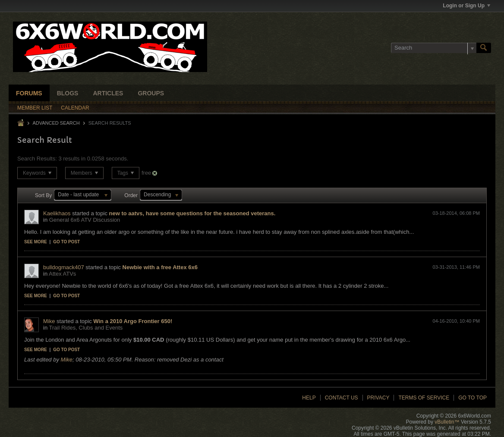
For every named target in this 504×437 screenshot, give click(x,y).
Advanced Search (56, 123)
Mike (49, 321)
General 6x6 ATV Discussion (85, 220)
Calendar (75, 108)
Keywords (37, 173)
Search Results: (37, 159)
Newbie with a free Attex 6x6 (160, 267)
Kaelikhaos (57, 213)
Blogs (68, 93)
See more (36, 242)
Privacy (378, 398)
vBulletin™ (447, 422)
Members (84, 173)
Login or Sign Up (466, 6)
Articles (108, 93)
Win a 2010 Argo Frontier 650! (133, 321)
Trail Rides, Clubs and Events (86, 328)
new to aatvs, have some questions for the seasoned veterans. (192, 213)
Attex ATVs (62, 274)
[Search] (434, 48)
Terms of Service (424, 398)
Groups (151, 93)
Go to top (472, 398)
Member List (35, 108)
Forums (29, 93)
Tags (126, 173)
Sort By (43, 195)
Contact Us (342, 398)
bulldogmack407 (64, 267)
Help (309, 398)
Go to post (66, 242)
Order (131, 195)
